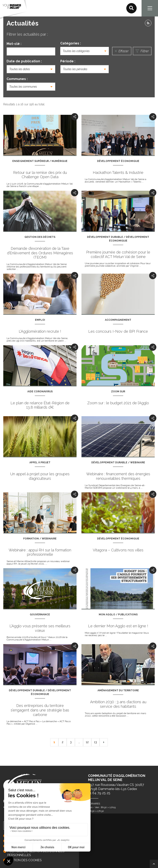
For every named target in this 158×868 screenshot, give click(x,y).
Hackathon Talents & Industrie (118, 173)
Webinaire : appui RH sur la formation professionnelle (40, 552)
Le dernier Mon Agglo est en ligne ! (118, 626)
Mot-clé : (14, 44)
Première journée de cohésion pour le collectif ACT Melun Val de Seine (118, 254)
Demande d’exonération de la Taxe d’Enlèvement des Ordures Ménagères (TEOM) (40, 253)
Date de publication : (24, 61)
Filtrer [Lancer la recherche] (142, 51)
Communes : (17, 79)
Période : (68, 61)
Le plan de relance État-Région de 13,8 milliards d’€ (40, 405)
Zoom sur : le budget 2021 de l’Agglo (118, 403)
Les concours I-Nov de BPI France (118, 331)
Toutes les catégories (76, 51)
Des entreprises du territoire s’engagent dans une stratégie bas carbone (40, 710)
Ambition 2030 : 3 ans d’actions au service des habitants (118, 704)
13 (95, 742)
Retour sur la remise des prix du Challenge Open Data (40, 175)
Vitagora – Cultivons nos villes (118, 550)
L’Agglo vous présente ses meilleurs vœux (40, 628)
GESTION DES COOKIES (24, 860)
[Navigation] (150, 8)
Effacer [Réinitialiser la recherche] (122, 51)
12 (87, 742)
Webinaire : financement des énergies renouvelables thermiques (118, 476)
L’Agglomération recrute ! (40, 331)
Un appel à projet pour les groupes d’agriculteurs (40, 476)
